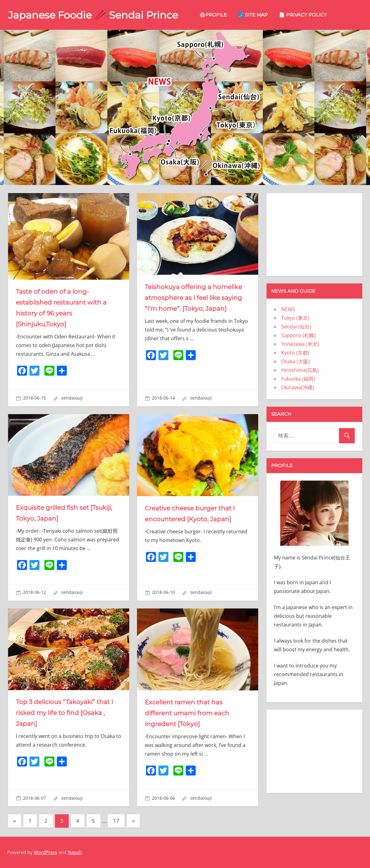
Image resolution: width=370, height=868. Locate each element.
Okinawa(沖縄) (298, 387)
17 (116, 821)
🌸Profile (213, 15)
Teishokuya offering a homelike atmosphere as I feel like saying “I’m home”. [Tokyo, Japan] (193, 298)
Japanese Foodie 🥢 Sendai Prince (93, 15)
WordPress (46, 852)
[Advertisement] (314, 233)
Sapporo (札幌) (298, 335)
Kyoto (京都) (295, 353)
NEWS (288, 309)
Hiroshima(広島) (300, 370)
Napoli (75, 852)
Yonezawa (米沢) (300, 344)
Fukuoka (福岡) (298, 379)
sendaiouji (72, 398)
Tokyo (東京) (295, 318)
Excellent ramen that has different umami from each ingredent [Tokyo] (187, 713)
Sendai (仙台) (296, 327)
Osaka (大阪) (295, 361)
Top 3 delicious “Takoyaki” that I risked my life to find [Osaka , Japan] (64, 713)
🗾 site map (253, 15)
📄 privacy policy (303, 15)
